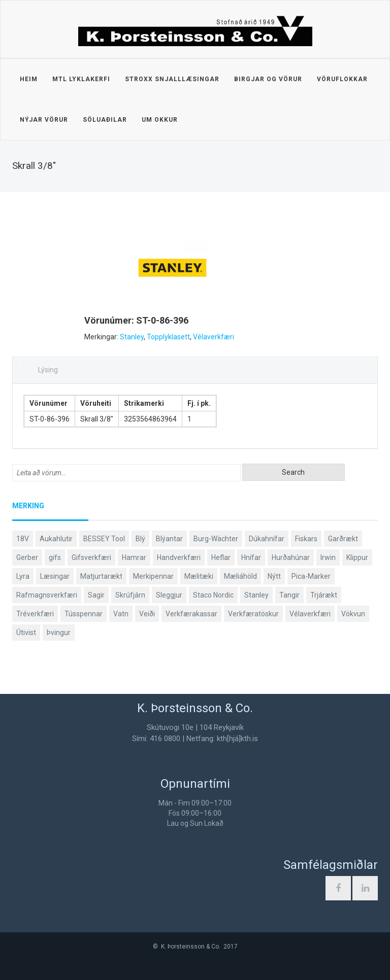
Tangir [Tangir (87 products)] (289, 595)
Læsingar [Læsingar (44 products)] (55, 576)
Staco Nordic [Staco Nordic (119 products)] (213, 595)
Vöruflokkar (342, 79)
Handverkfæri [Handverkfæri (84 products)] (179, 557)
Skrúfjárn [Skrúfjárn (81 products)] (130, 595)
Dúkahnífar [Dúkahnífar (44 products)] (267, 539)
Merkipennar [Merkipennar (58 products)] (153, 576)
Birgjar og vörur (268, 79)
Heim (29, 79)
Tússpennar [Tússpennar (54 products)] (84, 614)
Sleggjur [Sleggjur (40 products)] (169, 595)
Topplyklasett (168, 337)
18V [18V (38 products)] (23, 539)
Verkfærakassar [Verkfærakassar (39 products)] (191, 614)
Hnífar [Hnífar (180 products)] (251, 557)
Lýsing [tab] (48, 370)
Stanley (132, 337)
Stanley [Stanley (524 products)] (256, 595)
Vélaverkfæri (214, 337)
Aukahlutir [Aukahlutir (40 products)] (56, 539)
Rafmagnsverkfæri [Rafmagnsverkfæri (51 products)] (47, 595)
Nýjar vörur (44, 120)
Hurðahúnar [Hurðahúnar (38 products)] (291, 557)
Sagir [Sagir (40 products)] (96, 595)
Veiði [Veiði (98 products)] (147, 614)
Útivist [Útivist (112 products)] (26, 633)
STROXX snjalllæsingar (172, 79)
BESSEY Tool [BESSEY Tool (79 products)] (104, 539)
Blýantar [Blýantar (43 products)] (169, 539)
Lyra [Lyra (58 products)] (23, 576)
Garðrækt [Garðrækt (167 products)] (343, 539)
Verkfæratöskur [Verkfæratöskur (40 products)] (253, 614)
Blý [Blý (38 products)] (140, 539)
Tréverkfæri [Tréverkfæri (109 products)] (35, 614)
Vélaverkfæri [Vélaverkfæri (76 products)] (310, 614)
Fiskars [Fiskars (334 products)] (306, 539)
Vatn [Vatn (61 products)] (121, 614)
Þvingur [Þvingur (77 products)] (59, 633)
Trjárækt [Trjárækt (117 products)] (324, 595)
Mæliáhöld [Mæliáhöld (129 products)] (240, 576)
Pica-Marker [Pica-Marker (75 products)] (311, 576)
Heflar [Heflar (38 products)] (221, 557)
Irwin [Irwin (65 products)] (328, 557)
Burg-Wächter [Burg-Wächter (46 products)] (216, 539)
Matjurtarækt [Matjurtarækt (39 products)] (101, 576)
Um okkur (160, 120)
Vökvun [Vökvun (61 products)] (353, 614)
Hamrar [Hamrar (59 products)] (134, 557)
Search (293, 472)
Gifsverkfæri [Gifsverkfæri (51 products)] (91, 557)
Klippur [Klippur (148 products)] (357, 557)
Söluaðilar (105, 120)
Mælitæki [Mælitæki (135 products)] (199, 576)
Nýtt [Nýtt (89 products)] (274, 576)
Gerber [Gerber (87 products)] (27, 557)
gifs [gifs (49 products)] (55, 557)
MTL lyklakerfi (81, 79)
